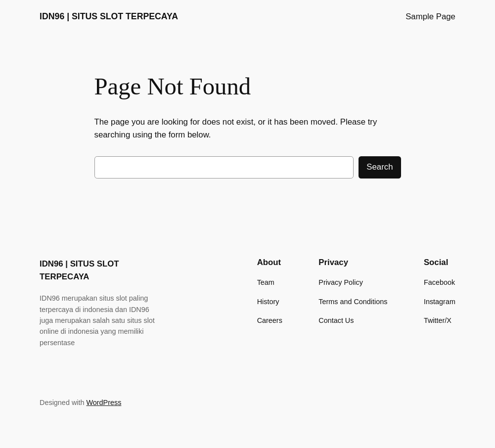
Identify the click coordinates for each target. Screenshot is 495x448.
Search (380, 167)
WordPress (104, 403)
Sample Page (430, 17)
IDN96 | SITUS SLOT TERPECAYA (109, 16)
